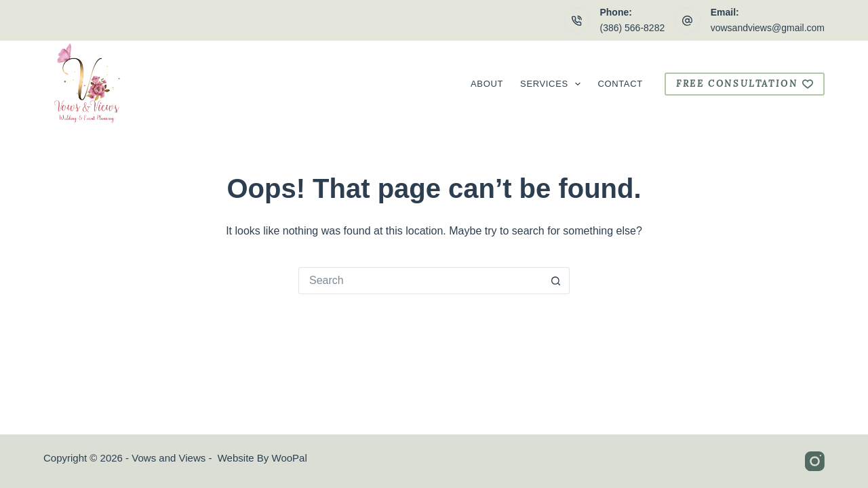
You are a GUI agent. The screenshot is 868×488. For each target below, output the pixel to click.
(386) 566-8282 (632, 28)
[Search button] (556, 281)
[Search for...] (420, 281)
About (487, 84)
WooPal (290, 458)
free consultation (745, 84)
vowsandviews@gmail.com (768, 28)
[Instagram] (815, 461)
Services (553, 84)
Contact (620, 84)
